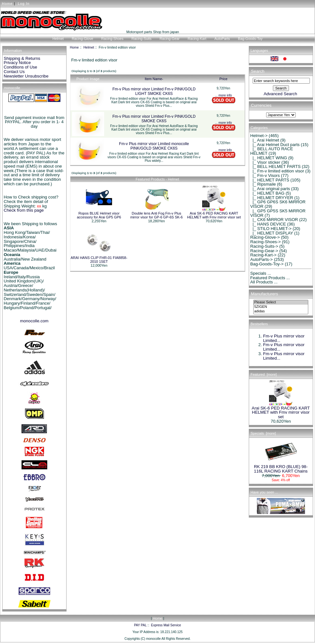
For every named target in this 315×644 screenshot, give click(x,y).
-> (259, 136)
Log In (24, 4)
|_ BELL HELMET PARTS (276, 166)
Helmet (89, 47)
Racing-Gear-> (264, 251)
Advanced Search (280, 94)
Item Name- (154, 79)
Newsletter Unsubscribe (26, 76)
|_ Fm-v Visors (265, 175)
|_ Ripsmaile (263, 184)
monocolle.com (34, 321)
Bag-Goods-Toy (250, 39)
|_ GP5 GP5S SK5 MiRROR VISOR (278, 213)
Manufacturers (265, 294)
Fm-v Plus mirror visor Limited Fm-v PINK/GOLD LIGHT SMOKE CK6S (154, 91)
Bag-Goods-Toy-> (267, 264)
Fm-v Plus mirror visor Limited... (284, 338)
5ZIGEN (281, 307)
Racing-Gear (169, 39)
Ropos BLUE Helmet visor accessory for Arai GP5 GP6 (99, 215)
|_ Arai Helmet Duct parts (275, 145)
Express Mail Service (166, 625)
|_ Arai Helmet (265, 140)
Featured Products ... (270, 278)
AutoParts (222, 39)
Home (7, 4)
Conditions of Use (21, 67)
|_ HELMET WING (269, 158)
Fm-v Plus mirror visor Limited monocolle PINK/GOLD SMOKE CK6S (154, 146)
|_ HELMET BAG (268, 193)
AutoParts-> (262, 259)
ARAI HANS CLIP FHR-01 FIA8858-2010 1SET (99, 260)
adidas (281, 311)
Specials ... (261, 273)
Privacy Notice (17, 63)
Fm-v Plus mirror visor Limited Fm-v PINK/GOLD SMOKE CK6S (154, 119)
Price (223, 79)
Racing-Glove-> (265, 237)
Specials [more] (263, 433)
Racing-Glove (82, 39)
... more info (224, 95)
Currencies (261, 106)
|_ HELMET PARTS (270, 180)
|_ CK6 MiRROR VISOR (274, 220)
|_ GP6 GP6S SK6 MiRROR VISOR (278, 204)
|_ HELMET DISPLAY (272, 233)
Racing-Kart (197, 39)
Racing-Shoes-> (266, 242)
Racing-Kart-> (264, 255)
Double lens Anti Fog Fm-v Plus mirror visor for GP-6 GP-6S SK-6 (156, 215)
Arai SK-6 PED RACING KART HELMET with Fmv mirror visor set (214, 215)
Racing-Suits (141, 39)
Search (258, 71)
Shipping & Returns (22, 58)
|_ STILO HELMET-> (271, 229)
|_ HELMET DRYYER (272, 198)
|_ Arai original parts (270, 189)
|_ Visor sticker (265, 162)
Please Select (281, 302)
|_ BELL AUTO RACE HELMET (272, 151)
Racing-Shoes (112, 39)
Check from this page (24, 210)
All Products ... (264, 282)
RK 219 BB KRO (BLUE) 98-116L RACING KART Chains (281, 467)
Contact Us (14, 72)
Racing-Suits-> (264, 246)
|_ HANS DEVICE (268, 224)
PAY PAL (140, 625)
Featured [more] (264, 374)
